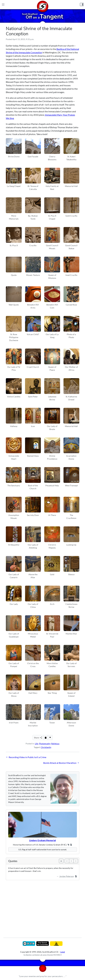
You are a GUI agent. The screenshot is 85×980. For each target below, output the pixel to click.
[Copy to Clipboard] (46, 738)
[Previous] (67, 861)
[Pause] (71, 861)
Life (37, 744)
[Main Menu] (3, 5)
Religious (55, 744)
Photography (45, 744)
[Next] (76, 861)
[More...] (50, 738)
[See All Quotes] (61, 861)
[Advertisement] (43, 907)
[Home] (43, 5)
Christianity (46, 747)
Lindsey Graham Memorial (42, 840)
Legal (63, 952)
